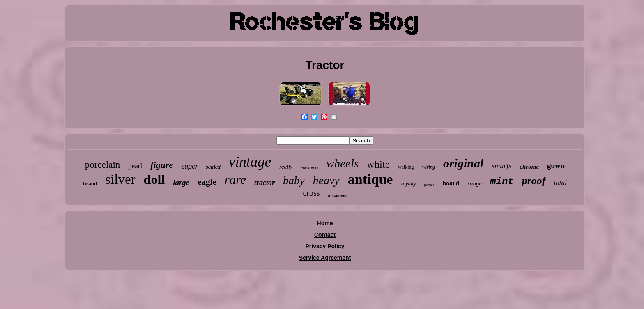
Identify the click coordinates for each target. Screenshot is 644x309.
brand (90, 184)
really (286, 167)
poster (429, 185)
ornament (338, 195)
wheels (342, 163)
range (475, 183)
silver (120, 179)
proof (534, 181)
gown (556, 166)
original (463, 163)
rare (235, 180)
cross (312, 193)
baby (294, 181)
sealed (213, 167)
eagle (207, 182)
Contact (325, 235)
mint (502, 182)
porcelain (103, 165)
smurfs (501, 166)
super (189, 166)
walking (406, 167)
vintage (250, 162)
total (560, 183)
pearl (135, 166)
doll (154, 179)
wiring (429, 167)
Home (325, 223)
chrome (529, 167)
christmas (309, 168)
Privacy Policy (325, 246)
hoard (451, 183)
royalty (408, 184)
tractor (264, 183)
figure (162, 165)
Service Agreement (325, 258)
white (378, 164)
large (181, 182)
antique (370, 179)
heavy (326, 180)
